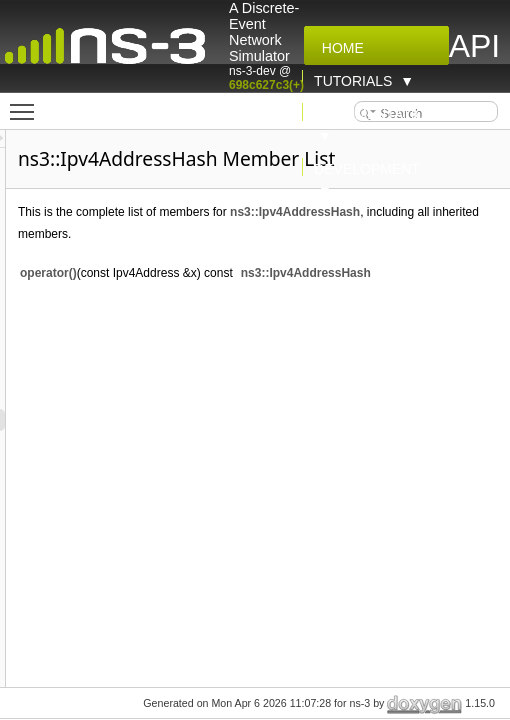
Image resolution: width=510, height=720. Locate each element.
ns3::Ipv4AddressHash (408, 212)
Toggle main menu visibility (27, 103)
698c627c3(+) (266, 85)
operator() (161, 273)
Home (339, 48)
